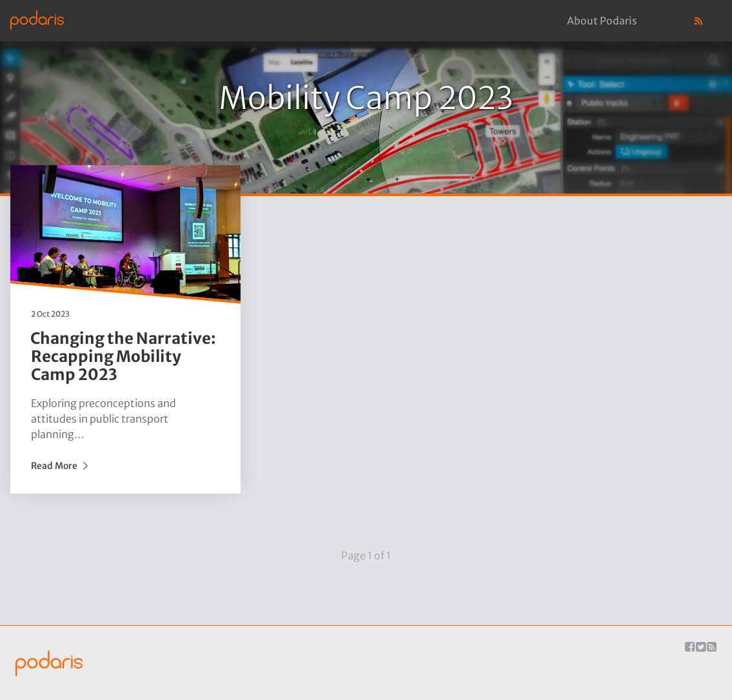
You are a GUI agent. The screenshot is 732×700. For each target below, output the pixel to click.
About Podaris (602, 21)
